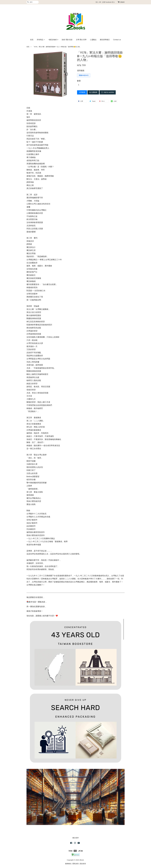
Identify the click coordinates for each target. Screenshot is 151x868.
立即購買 (82, 92)
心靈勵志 (93, 40)
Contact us (117, 40)
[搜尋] (33, 2)
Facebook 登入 (110, 2)
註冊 (104, 2)
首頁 (32, 40)
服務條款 (68, 864)
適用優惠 (81, 71)
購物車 (122, 2)
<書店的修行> (53, 40)
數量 (79, 81)
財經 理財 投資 (67, 40)
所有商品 (41, 40)
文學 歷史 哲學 (81, 40)
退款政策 (83, 864)
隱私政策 (76, 864)
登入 (97, 2)
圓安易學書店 (105, 40)
